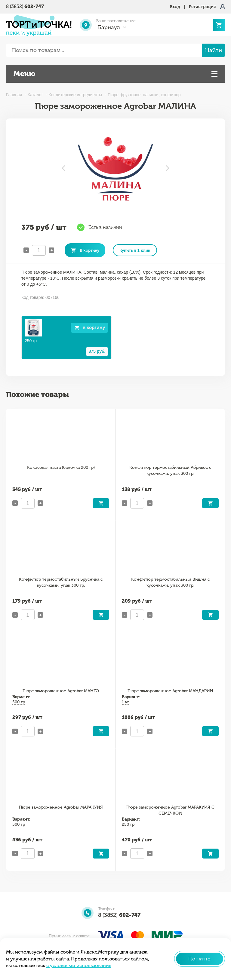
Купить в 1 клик (135, 250)
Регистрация (202, 7)
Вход (175, 7)
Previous (63, 168)
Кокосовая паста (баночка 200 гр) (61, 467)
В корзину (89, 250)
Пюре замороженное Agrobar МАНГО (61, 691)
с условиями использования (79, 965)
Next (168, 168)
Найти (214, 50)
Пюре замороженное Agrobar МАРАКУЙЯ (61, 807)
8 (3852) (25, 6)
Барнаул (109, 27)
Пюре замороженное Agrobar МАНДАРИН (170, 691)
